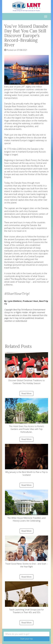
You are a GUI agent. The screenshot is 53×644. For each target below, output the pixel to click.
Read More (26, 393)
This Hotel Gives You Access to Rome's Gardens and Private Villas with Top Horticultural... (26, 416)
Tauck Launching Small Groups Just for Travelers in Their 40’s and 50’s (26, 598)
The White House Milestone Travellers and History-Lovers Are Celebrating (26, 506)
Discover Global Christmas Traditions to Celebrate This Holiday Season (26, 368)
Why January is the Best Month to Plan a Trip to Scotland (26, 460)
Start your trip (26, 639)
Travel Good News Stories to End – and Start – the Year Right (26, 552)
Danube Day (10, 104)
